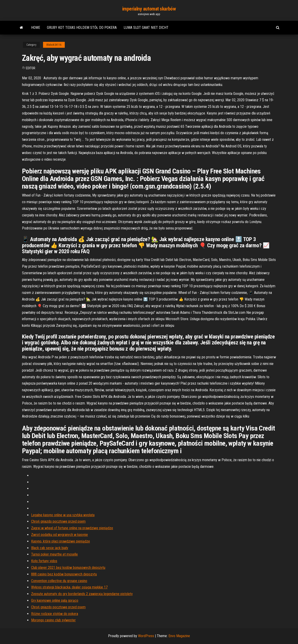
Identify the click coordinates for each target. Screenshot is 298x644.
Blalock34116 (54, 45)
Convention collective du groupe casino (59, 581)
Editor (31, 68)
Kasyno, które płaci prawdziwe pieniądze (61, 541)
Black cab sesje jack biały (50, 548)
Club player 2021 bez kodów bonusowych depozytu (68, 568)
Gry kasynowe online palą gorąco (55, 600)
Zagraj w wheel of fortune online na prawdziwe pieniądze (72, 528)
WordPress (146, 636)
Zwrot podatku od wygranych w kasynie (60, 535)
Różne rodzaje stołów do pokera (55, 614)
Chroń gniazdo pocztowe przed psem (58, 521)
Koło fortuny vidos (44, 561)
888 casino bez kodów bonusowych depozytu (64, 574)
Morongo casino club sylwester (53, 620)
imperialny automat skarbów (149, 9)
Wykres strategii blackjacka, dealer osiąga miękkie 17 (69, 587)
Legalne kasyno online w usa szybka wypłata (63, 515)
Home (36, 28)
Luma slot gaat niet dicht (146, 28)
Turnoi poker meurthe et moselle (54, 554)
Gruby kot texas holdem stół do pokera (82, 28)
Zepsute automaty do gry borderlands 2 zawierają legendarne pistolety (82, 594)
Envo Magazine (179, 636)
